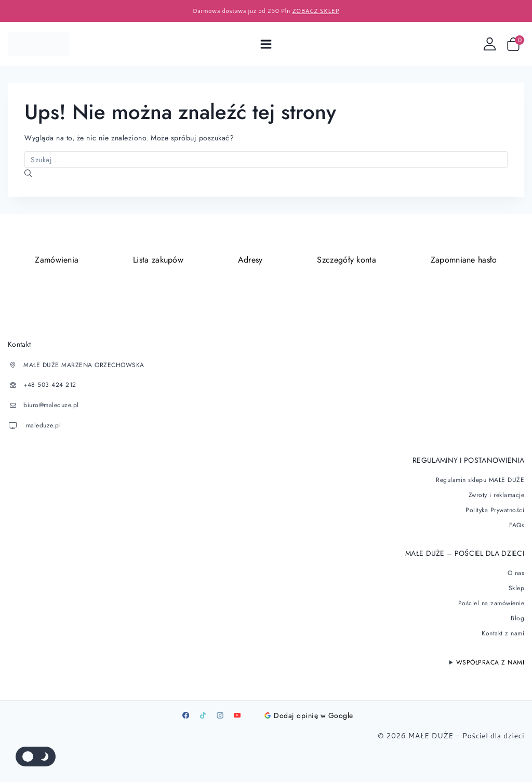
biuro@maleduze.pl (51, 405)
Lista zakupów (158, 260)
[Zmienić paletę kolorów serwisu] (36, 757)
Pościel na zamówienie (491, 602)
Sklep (517, 586)
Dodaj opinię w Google (309, 714)
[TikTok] (203, 714)
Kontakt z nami (503, 632)
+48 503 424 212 (50, 385)
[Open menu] (266, 44)
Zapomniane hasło (464, 260)
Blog (517, 617)
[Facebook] (185, 714)
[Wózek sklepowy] (515, 44)
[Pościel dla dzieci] (38, 44)
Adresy (250, 260)
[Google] (254, 714)
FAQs (517, 524)
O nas (516, 571)
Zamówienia (57, 260)
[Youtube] (237, 714)
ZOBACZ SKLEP (316, 11)
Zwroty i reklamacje (497, 493)
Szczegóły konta (347, 260)
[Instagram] (220, 714)
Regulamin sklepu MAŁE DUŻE (480, 478)
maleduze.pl (42, 424)
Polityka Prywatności (495, 509)
